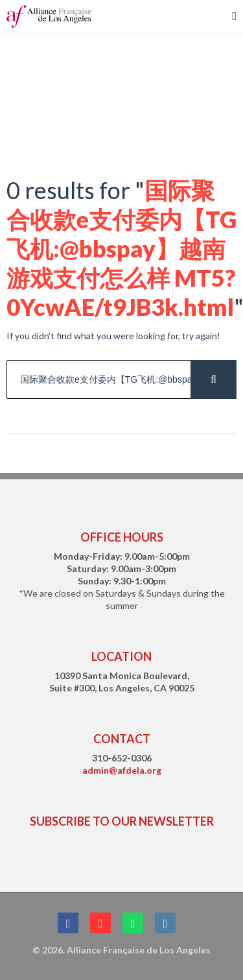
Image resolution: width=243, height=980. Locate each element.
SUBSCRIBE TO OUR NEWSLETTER (122, 821)
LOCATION (121, 656)
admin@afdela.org (122, 770)
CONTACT (122, 739)
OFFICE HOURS (122, 537)
